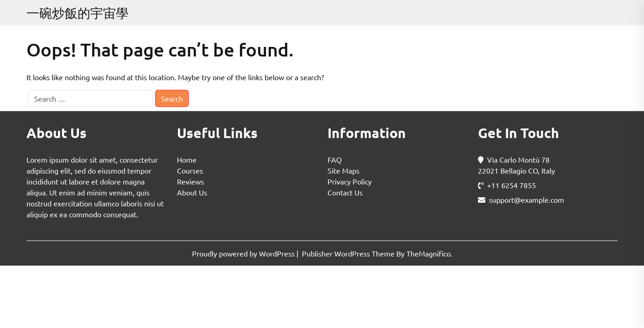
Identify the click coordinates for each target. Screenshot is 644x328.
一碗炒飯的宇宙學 (78, 13)
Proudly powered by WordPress (244, 253)
